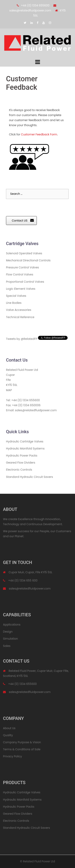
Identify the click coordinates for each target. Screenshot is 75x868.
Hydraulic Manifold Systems (25, 448)
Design (8, 632)
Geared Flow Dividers (21, 463)
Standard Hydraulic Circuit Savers (29, 477)
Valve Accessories (19, 310)
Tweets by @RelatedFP (22, 339)
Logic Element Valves (21, 289)
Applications (12, 625)
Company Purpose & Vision (22, 742)
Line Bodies (14, 303)
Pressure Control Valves (22, 267)
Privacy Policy (12, 756)
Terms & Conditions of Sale (22, 749)
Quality (8, 735)
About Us (9, 728)
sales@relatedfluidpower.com (30, 10)
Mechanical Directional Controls (28, 260)
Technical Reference (20, 317)
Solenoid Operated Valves (24, 253)
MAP (9, 390)
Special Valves (16, 296)
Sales (7, 646)
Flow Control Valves (20, 274)
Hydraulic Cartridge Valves (25, 441)
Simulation (10, 639)
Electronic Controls (19, 470)
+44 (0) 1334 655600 (35, 5)
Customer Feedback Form (39, 134)
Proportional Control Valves (25, 282)
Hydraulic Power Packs (22, 456)
